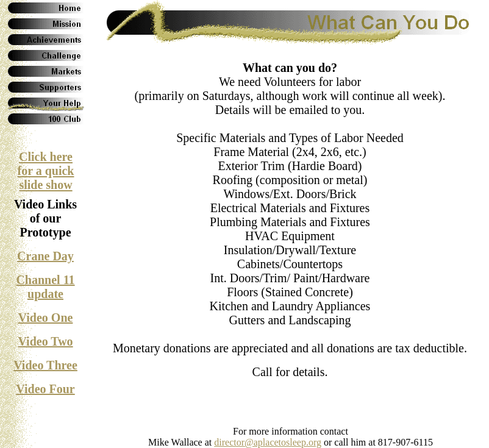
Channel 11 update (45, 287)
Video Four (45, 389)
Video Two (45, 341)
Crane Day (45, 256)
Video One (46, 318)
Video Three (45, 365)
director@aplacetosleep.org (268, 442)
